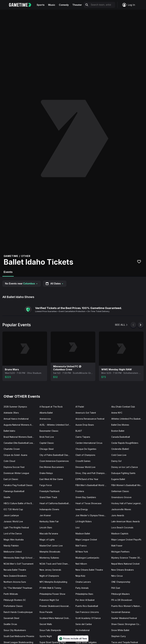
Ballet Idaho (9, 431)
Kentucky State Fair (49, 521)
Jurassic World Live (13, 521)
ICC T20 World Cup (13, 509)
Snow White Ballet (120, 630)
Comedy (64, 5)
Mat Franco (81, 546)
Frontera (80, 491)
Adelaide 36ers (11, 413)
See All (121, 325)
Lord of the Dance (13, 534)
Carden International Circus (89, 443)
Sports (41, 5)
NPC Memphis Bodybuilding (53, 582)
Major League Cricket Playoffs (126, 540)
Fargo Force (46, 485)
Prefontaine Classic (13, 606)
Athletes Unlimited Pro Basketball (128, 419)
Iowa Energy (82, 509)
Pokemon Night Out (49, 600)
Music (52, 5)
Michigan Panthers (120, 552)
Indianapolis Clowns (49, 509)
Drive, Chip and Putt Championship (92, 473)
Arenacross (45, 419)
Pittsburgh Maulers (120, 594)
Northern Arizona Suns (15, 582)
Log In (128, 5)
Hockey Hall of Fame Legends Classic (128, 503)
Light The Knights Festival (16, 527)
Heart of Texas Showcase (88, 503)
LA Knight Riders (84, 521)
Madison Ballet (83, 534)
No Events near (22, 284)
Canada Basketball (121, 437)
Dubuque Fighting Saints (123, 473)
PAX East (116, 588)
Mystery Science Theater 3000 (127, 558)
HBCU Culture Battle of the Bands (20, 503)
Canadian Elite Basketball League (20, 443)
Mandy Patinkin (11, 546)
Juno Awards (118, 515)
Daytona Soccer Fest (14, 467)
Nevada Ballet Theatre (15, 570)
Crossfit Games (83, 461)
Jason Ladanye (11, 515)
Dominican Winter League (16, 473)
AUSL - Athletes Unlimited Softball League (56, 425)
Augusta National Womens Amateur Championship (20, 425)
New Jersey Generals (50, 570)
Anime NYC (117, 413)
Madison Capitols (120, 534)
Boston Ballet (118, 431)
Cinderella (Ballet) (120, 449)
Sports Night (46, 636)
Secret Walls (46, 624)
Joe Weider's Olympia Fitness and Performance (92, 515)
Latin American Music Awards (126, 521)
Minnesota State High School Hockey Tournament (20, 558)
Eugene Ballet (118, 479)
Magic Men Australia (14, 540)
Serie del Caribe (84, 624)
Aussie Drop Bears (85, 425)
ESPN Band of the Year (87, 479)
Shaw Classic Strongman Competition (128, 624)
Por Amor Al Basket (85, 600)
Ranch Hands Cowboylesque (18, 612)
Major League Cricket (86, 540)
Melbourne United (13, 552)
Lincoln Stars (46, 527)
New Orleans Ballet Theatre (89, 570)
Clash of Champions (85, 455)
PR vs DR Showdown (122, 600)
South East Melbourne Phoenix (19, 636)
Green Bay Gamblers (86, 497)
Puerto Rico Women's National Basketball (128, 606)
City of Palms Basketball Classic (55, 455)
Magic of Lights (47, 540)
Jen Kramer (45, 515)
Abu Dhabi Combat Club (123, 407)
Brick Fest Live (47, 437)
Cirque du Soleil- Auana (15, 455)
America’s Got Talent (86, 413)
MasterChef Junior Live (51, 546)
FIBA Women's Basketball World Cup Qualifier (128, 485)
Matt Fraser (117, 546)
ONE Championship (121, 582)
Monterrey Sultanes (49, 558)
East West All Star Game (51, 479)
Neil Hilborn (81, 564)
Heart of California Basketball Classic (56, 503)
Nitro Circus (117, 576)
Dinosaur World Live (85, 467)
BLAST (79, 431)
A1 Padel (80, 407)
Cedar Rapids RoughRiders (125, 443)
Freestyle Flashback (50, 491)
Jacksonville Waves (121, 509)
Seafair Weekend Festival (124, 618)
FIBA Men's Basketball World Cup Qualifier (92, 485)
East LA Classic (11, 479)
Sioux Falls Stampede (50, 630)
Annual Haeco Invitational (16, 419)
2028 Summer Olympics (15, 407)
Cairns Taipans (83, 437)
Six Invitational (83, 630)
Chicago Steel (47, 449)
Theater (77, 5)
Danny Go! (116, 461)
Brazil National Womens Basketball (20, 437)
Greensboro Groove (121, 497)
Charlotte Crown (12, 449)
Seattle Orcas (10, 624)
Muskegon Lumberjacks (87, 558)
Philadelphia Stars (84, 594)
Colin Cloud (9, 461)
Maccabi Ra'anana (49, 534)
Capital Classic (47, 443)
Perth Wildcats (11, 594)
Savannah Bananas (121, 612)
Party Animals (82, 588)
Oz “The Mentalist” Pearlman (18, 588)
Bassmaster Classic (49, 431)
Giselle (7, 497)
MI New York (82, 552)
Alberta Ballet (46, 413)
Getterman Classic (120, 491)
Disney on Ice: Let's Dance (125, 467)
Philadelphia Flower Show (52, 594)
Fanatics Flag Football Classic (18, 485)
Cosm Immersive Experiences (54, 461)
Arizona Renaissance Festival (90, 419)
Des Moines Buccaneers (52, 467)
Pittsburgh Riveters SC (15, 600)
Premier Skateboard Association (56, 606)
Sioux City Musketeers (15, 630)
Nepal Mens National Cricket (125, 564)
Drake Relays (46, 473)
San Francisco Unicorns (87, 612)
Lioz (78, 527)
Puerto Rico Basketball (87, 606)
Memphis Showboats (50, 552)
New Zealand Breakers (15, 576)
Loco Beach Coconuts (122, 527)
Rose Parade (46, 612)
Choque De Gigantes (86, 449)
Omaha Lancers (83, 582)
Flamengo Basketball (14, 491)
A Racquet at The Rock (51, 407)
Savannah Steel (11, 618)
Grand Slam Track (48, 497)
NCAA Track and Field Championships (56, 564)
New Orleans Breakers (123, 570)
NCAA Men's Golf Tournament (18, 564)
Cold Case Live (119, 455)
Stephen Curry (119, 636)
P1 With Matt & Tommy (50, 588)
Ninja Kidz (80, 576)
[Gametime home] (22, 5)
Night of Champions (49, 576)
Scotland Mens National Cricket (55, 618)
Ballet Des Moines (120, 425)
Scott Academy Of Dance (88, 618)
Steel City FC (82, 636)
